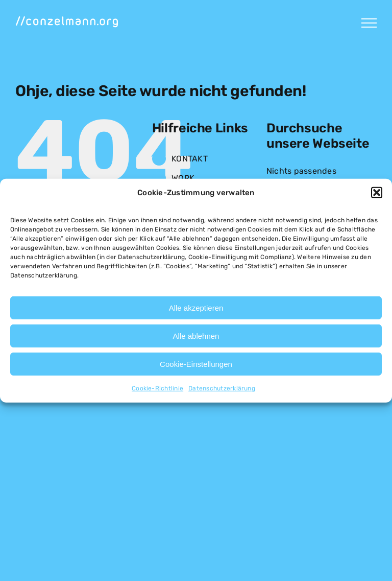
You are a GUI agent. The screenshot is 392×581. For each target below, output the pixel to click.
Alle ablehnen (196, 336)
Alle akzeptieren (196, 308)
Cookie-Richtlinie (157, 388)
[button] (377, 193)
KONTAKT (190, 159)
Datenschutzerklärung (222, 388)
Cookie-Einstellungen (196, 364)
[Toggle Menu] (369, 23)
